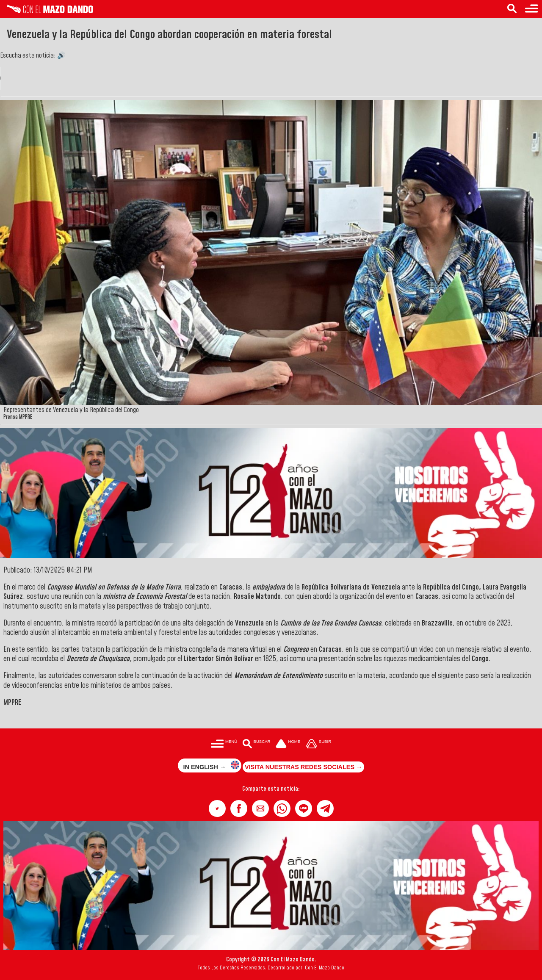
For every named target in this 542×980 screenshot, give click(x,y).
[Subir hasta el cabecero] (318, 745)
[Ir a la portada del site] (288, 745)
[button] (217, 808)
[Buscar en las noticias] (512, 9)
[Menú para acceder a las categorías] (531, 9)
